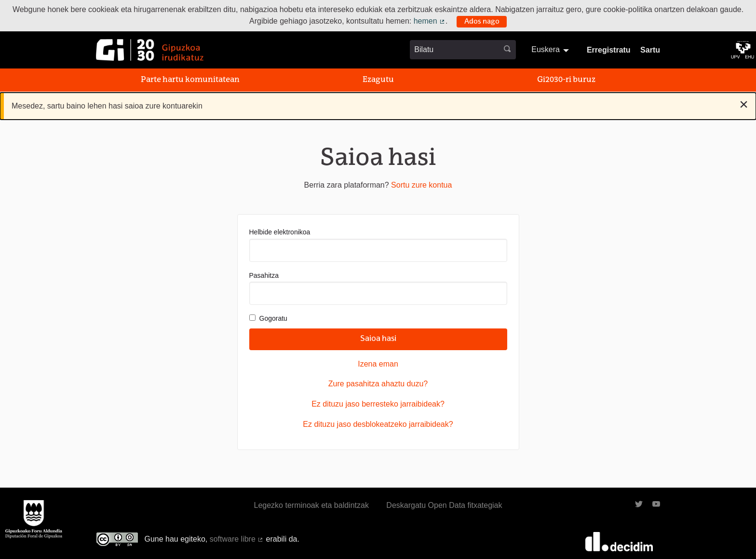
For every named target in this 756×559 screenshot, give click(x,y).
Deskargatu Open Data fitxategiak (444, 505)
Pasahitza (378, 288)
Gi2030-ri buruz (566, 80)
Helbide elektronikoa (378, 245)
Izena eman (378, 364)
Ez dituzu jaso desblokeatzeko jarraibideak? (378, 424)
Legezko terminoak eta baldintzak (311, 505)
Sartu (650, 50)
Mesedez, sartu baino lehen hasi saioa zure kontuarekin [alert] (380, 104)
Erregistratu (609, 50)
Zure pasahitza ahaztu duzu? (378, 384)
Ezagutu (378, 80)
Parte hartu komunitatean (190, 80)
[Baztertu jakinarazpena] (744, 104)
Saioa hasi (378, 339)
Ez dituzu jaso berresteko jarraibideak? (378, 404)
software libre (237, 539)
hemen (430, 21)
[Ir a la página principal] (150, 50)
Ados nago (482, 22)
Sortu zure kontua (421, 185)
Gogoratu (268, 318)
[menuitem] (551, 50)
